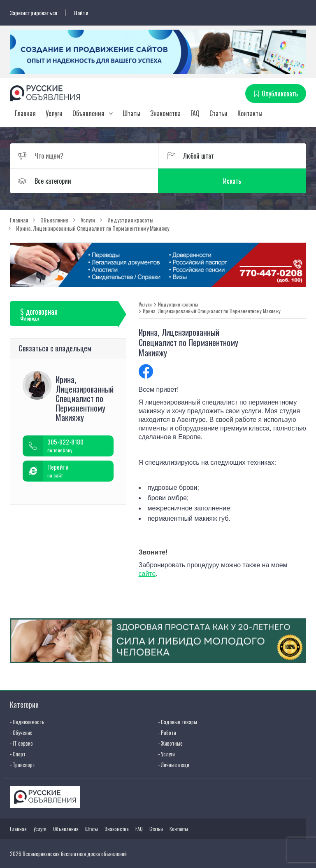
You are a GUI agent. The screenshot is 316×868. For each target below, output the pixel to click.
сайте (147, 574)
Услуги (54, 113)
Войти (81, 13)
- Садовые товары (178, 722)
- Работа (167, 732)
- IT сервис (21, 743)
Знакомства (165, 113)
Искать (232, 181)
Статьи (218, 113)
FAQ (195, 113)
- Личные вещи (174, 765)
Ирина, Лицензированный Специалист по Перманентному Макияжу (212, 311)
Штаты (131, 113)
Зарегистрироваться (34, 13)
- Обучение (21, 732)
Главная (25, 113)
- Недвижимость (27, 722)
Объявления (88, 113)
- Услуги (166, 754)
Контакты (250, 113)
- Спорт (18, 754)
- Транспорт (22, 765)
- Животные (170, 743)
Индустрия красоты (178, 304)
